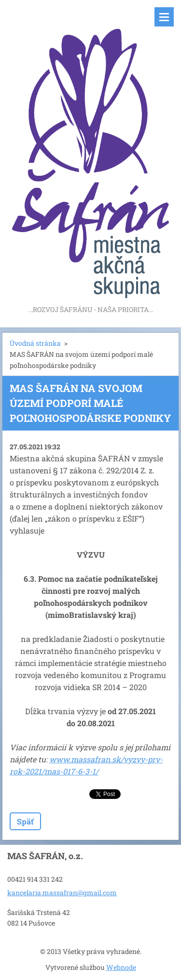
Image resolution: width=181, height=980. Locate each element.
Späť (25, 821)
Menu (164, 17)
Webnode (121, 967)
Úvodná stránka (35, 343)
